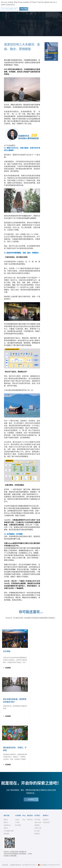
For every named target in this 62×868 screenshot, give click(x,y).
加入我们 (37, 831)
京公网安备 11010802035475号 (49, 865)
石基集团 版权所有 (15, 865)
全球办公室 (38, 828)
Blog (24, 820)
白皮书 (17, 820)
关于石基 (37, 820)
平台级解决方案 (9, 831)
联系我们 (31, 799)
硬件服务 (6, 834)
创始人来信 (38, 822)
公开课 (17, 822)
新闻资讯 (46, 820)
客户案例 (18, 825)
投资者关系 (46, 822)
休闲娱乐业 (7, 825)
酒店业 (6, 820)
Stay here (24, 9)
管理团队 (37, 825)
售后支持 (30, 820)
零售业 (6, 828)
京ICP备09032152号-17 (30, 865)
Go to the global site (9, 9)
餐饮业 (6, 822)
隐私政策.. (5, 865)
